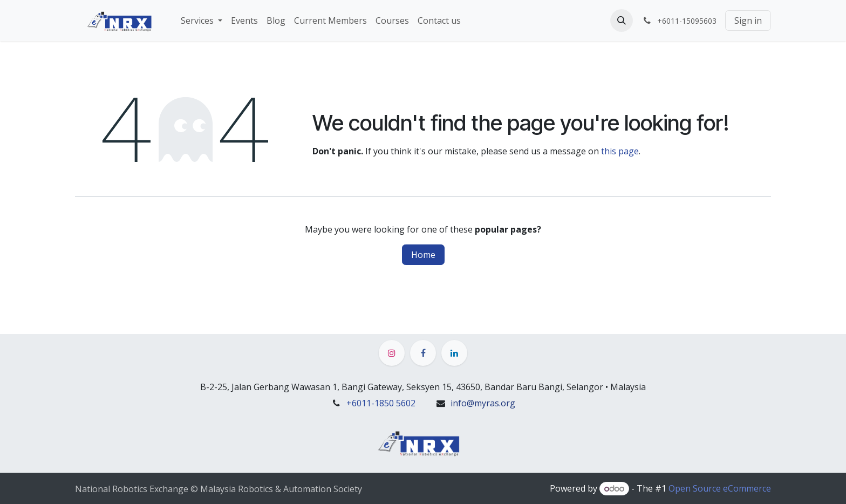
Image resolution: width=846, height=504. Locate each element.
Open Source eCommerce (720, 488)
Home (423, 255)
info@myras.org (483, 403)
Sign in (748, 21)
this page (620, 151)
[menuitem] (202, 21)
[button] (622, 21)
